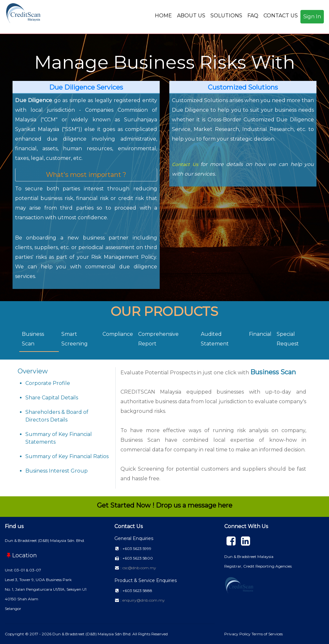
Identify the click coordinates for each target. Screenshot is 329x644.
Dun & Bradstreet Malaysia (249, 557)
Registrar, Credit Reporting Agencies (258, 566)
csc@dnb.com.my (139, 568)
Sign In (312, 17)
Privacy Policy (238, 634)
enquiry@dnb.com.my (144, 600)
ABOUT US (191, 16)
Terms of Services (267, 634)
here (225, 505)
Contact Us (185, 164)
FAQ (253, 16)
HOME (163, 16)
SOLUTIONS (226, 16)
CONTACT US (281, 16)
